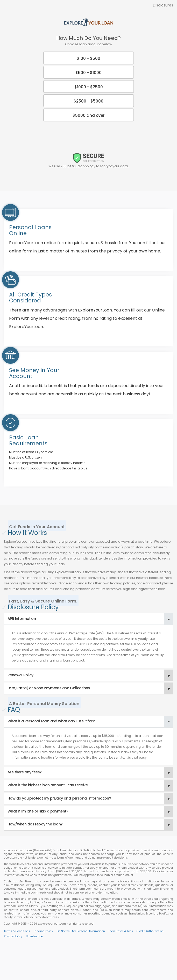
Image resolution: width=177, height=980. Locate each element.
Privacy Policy (13, 936)
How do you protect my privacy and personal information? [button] (59, 798)
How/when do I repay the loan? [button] (35, 824)
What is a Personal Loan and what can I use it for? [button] (51, 721)
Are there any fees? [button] (25, 772)
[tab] (88, 619)
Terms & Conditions (17, 931)
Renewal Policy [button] (20, 675)
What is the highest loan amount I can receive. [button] (48, 785)
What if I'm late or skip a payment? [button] (38, 811)
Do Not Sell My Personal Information (81, 931)
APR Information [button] (22, 619)
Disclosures (163, 5)
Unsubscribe (34, 936)
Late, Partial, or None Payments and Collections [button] (49, 688)
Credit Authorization (150, 931)
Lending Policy (43, 931)
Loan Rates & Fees (121, 931)
